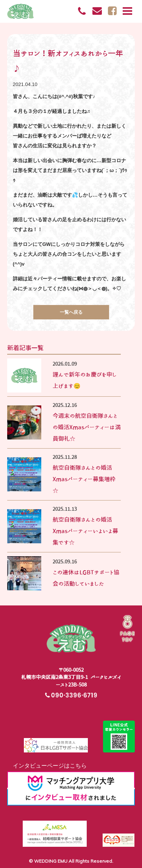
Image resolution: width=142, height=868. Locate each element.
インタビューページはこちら (47, 766)
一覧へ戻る (71, 312)
